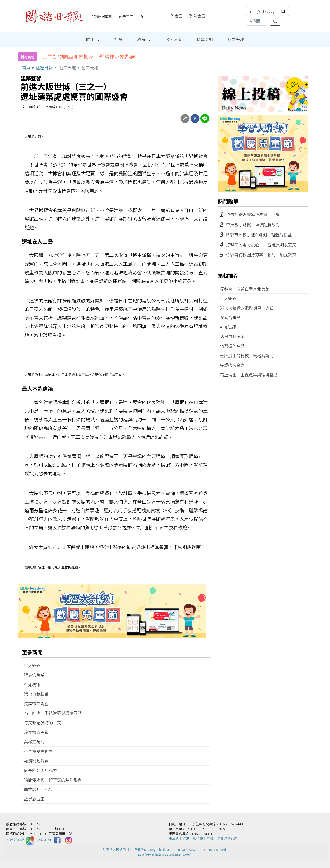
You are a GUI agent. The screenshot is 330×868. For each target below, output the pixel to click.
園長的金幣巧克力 (43, 770)
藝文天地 (236, 39)
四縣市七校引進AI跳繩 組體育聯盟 (259, 235)
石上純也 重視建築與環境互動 (55, 713)
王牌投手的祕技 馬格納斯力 (249, 355)
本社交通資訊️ (20, 840)
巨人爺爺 (34, 665)
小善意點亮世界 (40, 751)
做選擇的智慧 (234, 346)
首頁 (26, 67)
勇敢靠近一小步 (40, 789)
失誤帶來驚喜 (38, 704)
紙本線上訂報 (179, 839)
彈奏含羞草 (36, 675)
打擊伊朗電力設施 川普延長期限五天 (261, 245)
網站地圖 (44, 840)
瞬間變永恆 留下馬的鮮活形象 (55, 780)
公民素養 (174, 39)
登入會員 (197, 16)
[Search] (257, 21)
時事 (90, 39)
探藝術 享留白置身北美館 (247, 289)
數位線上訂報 (203, 839)
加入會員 (175, 16)
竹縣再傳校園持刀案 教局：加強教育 (261, 255)
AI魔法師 (34, 684)
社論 (119, 39)
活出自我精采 (38, 694)
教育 (141, 39)
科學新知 (205, 39)
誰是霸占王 (36, 799)
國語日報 (44, 67)
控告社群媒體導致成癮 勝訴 (253, 214)
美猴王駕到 (36, 742)
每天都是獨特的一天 (45, 723)
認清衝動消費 (38, 761)
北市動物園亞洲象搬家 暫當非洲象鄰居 (89, 57)
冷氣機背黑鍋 (38, 732)
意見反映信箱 (227, 839)
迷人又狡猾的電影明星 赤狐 (249, 308)
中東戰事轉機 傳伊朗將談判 (253, 224)
